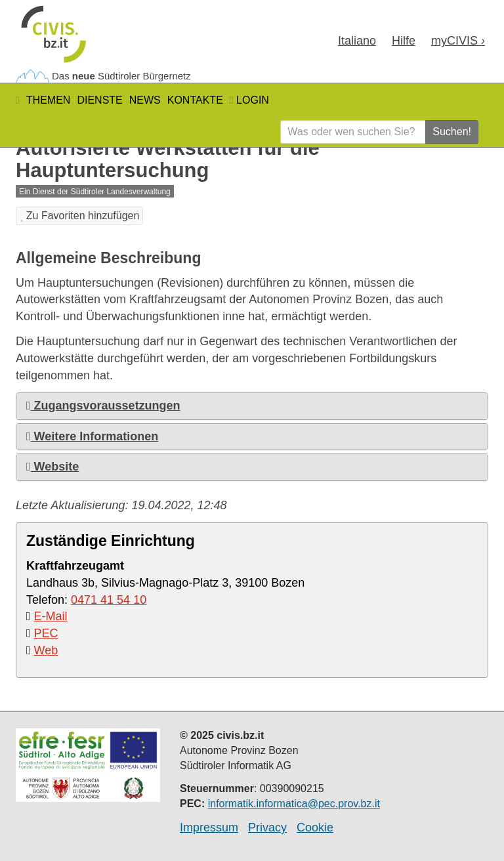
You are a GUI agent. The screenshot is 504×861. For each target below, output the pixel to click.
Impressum (209, 828)
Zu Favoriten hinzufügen (79, 216)
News (145, 100)
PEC (46, 633)
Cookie (315, 828)
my (458, 41)
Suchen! (452, 132)
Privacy (267, 828)
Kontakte (195, 100)
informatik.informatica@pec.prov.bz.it (294, 804)
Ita (357, 41)
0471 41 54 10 (109, 600)
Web (46, 650)
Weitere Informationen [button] (92, 436)
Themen (49, 100)
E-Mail (51, 616)
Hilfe (404, 41)
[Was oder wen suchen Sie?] (353, 132)
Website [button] (52, 467)
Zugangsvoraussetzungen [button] (103, 406)
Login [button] (249, 100)
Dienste (99, 100)
